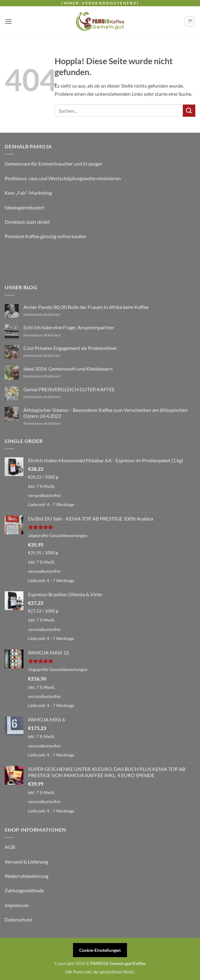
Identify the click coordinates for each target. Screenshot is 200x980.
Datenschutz (18, 919)
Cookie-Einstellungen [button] (100, 950)
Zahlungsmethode (24, 890)
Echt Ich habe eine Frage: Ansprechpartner (69, 327)
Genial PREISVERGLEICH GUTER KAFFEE (69, 389)
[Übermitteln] (189, 111)
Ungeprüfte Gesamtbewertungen (58, 536)
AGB (10, 847)
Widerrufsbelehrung (27, 876)
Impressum (17, 905)
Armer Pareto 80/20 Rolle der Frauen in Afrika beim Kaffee (86, 307)
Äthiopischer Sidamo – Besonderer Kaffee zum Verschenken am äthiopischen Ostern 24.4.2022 (105, 413)
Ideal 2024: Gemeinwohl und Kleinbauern (68, 369)
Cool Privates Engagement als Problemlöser (70, 348)
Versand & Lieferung (26, 862)
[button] (8, 21)
